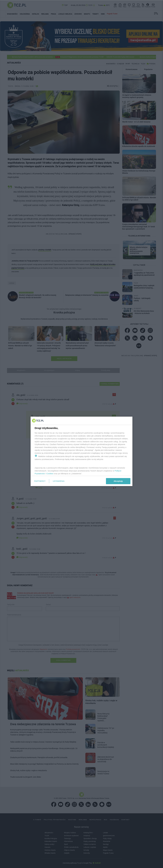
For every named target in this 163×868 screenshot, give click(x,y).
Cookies (50, 474)
